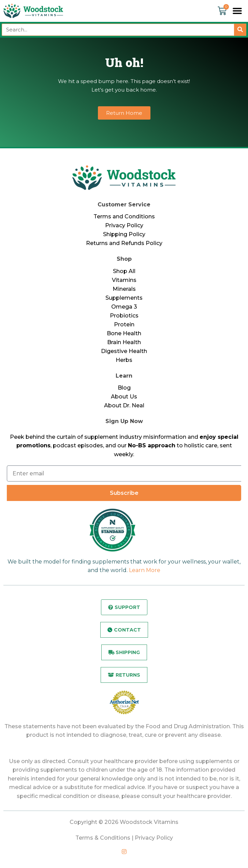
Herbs (124, 360)
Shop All (124, 271)
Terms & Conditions (103, 838)
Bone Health (124, 333)
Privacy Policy (124, 225)
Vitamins (124, 280)
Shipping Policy (124, 234)
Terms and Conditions (124, 216)
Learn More (145, 570)
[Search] (240, 30)
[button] (237, 11)
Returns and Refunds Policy (124, 243)
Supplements (124, 298)
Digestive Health (124, 351)
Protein (124, 324)
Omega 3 (124, 307)
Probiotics (124, 316)
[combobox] (118, 30)
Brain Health (124, 342)
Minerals (124, 289)
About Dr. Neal (124, 405)
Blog (124, 388)
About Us (124, 397)
